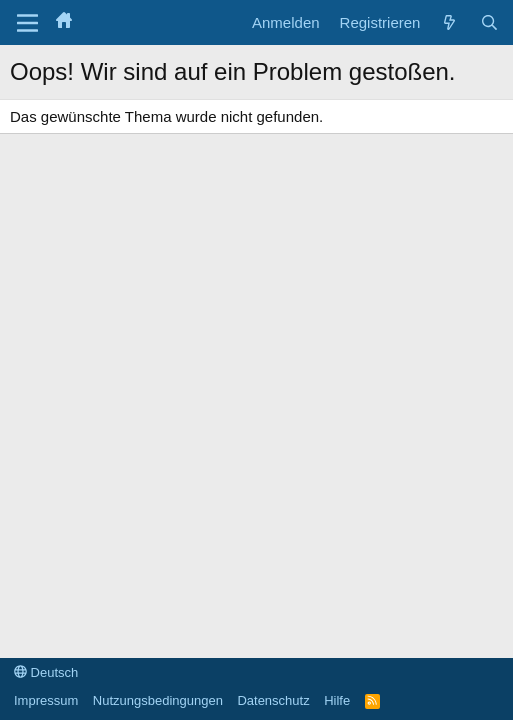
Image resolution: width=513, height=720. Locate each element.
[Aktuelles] (449, 22)
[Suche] (489, 22)
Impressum (46, 700)
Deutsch (46, 672)
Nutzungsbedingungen (158, 700)
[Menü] (27, 23)
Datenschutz (273, 700)
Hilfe (337, 700)
